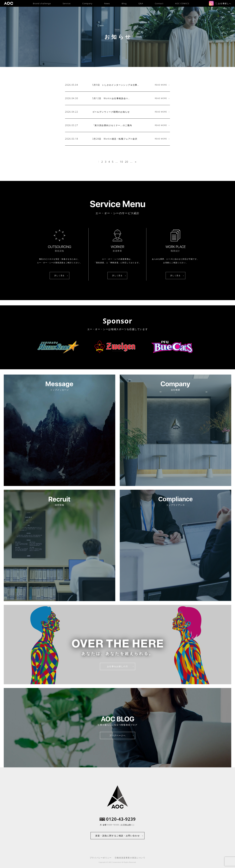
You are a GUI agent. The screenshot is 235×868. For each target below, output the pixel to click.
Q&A (141, 3)
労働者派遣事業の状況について (130, 858)
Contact (159, 3)
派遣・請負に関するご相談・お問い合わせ (117, 836)
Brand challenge (42, 3)
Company (87, 3)
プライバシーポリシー (101, 858)
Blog (124, 3)
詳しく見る (59, 275)
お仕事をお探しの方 (117, 666)
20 (127, 162)
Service (67, 3)
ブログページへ (117, 735)
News (107, 3)
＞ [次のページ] (136, 162)
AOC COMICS (182, 3)
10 (121, 162)
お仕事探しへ (223, 3)
